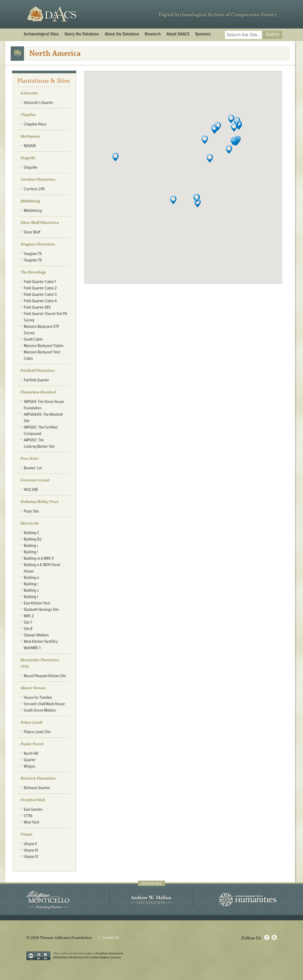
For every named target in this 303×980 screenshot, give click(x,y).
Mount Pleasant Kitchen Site (45, 676)
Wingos (29, 766)
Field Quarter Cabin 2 (40, 288)
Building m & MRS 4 (39, 558)
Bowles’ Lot (33, 468)
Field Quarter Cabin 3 (40, 295)
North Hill (31, 754)
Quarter (30, 760)
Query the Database (82, 34)
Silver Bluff (32, 232)
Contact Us (111, 938)
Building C (32, 533)
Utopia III (31, 850)
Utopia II (30, 844)
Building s (31, 590)
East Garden (33, 810)
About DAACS (178, 34)
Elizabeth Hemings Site (41, 610)
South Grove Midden (40, 710)
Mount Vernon (33, 688)
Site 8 (28, 629)
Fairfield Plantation (38, 371)
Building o (31, 578)
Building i (31, 546)
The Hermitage (33, 272)
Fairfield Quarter (36, 380)
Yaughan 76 (33, 260)
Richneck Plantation (38, 779)
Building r (31, 584)
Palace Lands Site (37, 732)
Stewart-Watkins (36, 635)
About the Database (122, 34)
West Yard (31, 822)
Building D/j (33, 539)
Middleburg (33, 211)
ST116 (28, 816)
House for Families (38, 698)
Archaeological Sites (41, 34)
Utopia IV (31, 857)
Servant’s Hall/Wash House (44, 704)
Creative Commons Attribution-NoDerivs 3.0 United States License (88, 955)
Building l (31, 552)
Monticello (30, 523)
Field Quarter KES (37, 307)
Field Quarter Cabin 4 (40, 301)
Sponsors (203, 34)
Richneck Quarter (37, 788)
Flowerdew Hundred (38, 392)
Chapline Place (35, 124)
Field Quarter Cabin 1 (40, 282)
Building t (31, 597)
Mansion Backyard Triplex (43, 346)
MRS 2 (29, 616)
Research (153, 34)
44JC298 (31, 490)
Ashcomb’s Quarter (39, 103)
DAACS (52, 14)
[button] (239, 126)
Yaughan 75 (33, 254)
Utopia (27, 834)
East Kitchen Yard (37, 603)
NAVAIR (30, 146)
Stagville (28, 158)
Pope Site (31, 511)
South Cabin (33, 339)
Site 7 (28, 622)
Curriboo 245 (34, 189)
